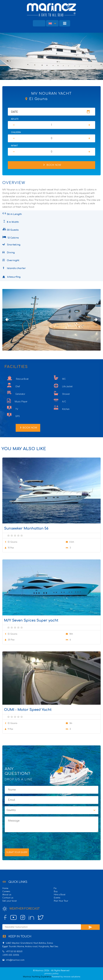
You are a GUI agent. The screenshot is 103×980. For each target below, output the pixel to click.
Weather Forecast (21, 909)
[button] (52, 23)
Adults (15, 119)
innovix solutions (72, 977)
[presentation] (28, 840)
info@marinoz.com (15, 960)
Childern (16, 132)
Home (5, 888)
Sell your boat (9, 901)
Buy (56, 891)
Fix (55, 888)
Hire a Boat (60, 895)
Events (57, 898)
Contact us (8, 898)
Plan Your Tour (61, 901)
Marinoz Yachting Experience (37, 977)
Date (14, 112)
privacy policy (51, 974)
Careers (6, 891)
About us (7, 895)
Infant (14, 146)
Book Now (52, 165)
